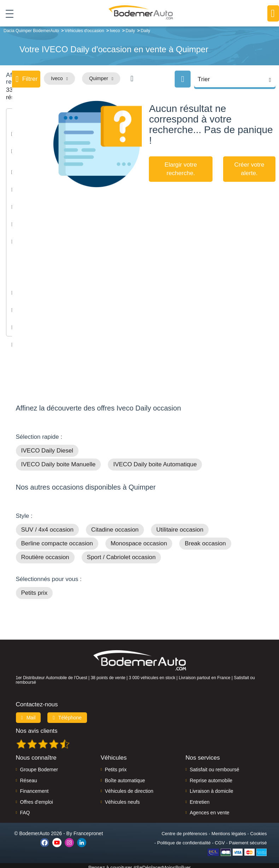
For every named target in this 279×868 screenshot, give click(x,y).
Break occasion (205, 539)
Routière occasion (45, 553)
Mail (28, 713)
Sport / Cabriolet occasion (121, 553)
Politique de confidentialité (184, 839)
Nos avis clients (37, 727)
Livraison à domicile (211, 787)
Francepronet (88, 829)
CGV (220, 839)
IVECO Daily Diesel (47, 446)
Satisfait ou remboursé (214, 765)
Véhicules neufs (122, 797)
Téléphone (67, 713)
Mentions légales (229, 829)
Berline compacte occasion (57, 539)
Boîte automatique (125, 776)
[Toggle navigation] (7, 14)
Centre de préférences (184, 829)
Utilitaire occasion (180, 525)
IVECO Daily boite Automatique (155, 460)
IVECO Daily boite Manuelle (59, 460)
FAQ (25, 808)
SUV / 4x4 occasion (47, 525)
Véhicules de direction (129, 787)
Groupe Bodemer (39, 765)
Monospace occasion (139, 539)
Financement (34, 787)
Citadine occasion (115, 525)
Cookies (259, 829)
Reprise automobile (211, 776)
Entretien (199, 797)
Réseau (29, 776)
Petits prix (34, 589)
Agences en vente (209, 808)
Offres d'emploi (37, 797)
